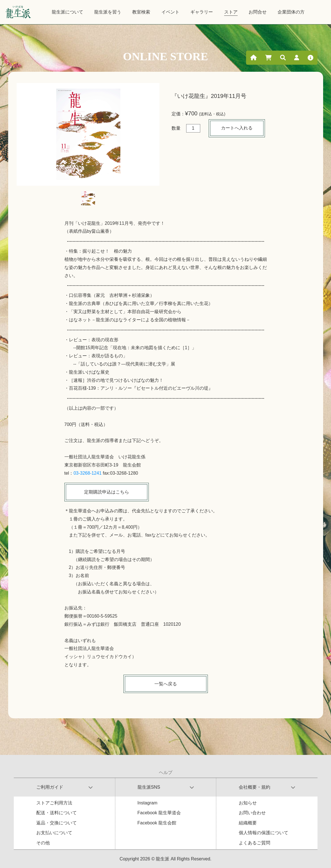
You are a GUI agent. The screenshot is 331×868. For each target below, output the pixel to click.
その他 (43, 843)
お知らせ (248, 803)
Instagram (148, 803)
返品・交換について (57, 823)
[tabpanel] (88, 134)
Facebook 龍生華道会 (159, 813)
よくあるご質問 (255, 843)
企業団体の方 (291, 12)
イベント (170, 12)
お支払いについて (54, 833)
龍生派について (67, 12)
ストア (231, 12)
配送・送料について (57, 813)
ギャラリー (202, 12)
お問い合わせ (252, 813)
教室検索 (141, 12)
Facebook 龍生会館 (157, 823)
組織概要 (248, 823)
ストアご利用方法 (54, 803)
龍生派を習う (108, 12)
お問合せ (258, 12)
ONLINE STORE (165, 56)
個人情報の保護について (264, 833)
